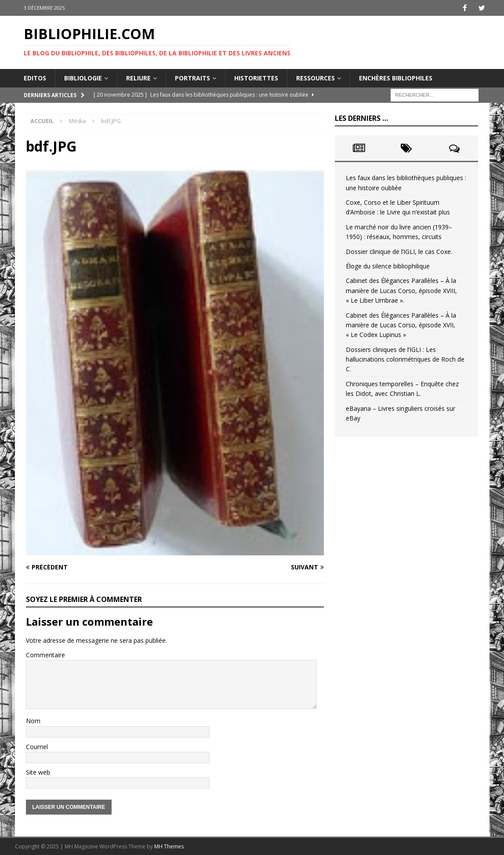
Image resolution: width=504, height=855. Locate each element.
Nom (33, 721)
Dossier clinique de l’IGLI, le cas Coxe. (399, 251)
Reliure (138, 78)
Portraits (192, 78)
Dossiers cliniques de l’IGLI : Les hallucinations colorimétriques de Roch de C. (405, 359)
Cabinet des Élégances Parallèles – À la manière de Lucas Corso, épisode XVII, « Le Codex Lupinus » (401, 325)
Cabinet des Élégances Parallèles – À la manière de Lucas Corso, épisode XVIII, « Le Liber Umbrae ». (401, 290)
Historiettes (256, 78)
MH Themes (169, 846)
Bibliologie (83, 78)
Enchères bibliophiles (396, 78)
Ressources (315, 78)
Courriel (37, 746)
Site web (38, 772)
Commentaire (45, 654)
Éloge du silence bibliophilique (388, 266)
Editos (35, 78)
